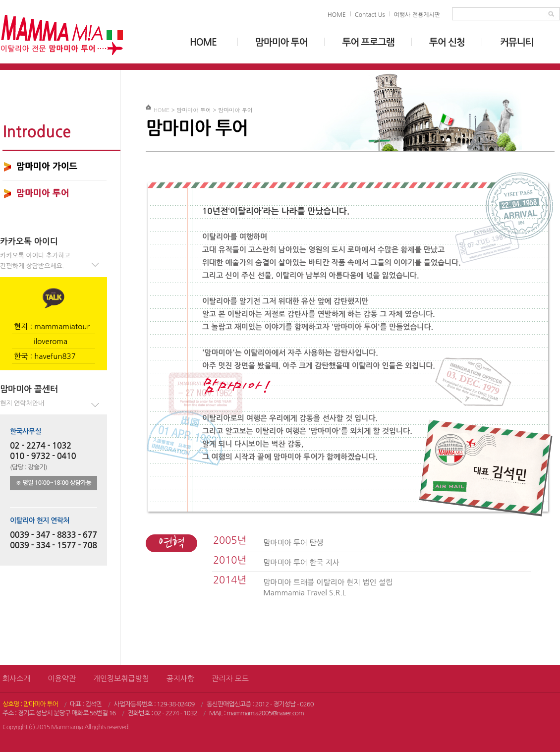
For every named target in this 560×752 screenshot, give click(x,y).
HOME (337, 15)
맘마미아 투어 (281, 42)
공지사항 (180, 678)
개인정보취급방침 (121, 678)
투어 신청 (447, 42)
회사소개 (16, 678)
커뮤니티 (517, 42)
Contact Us (370, 15)
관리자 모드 (230, 678)
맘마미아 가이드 (47, 167)
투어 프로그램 (368, 42)
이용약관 (61, 678)
